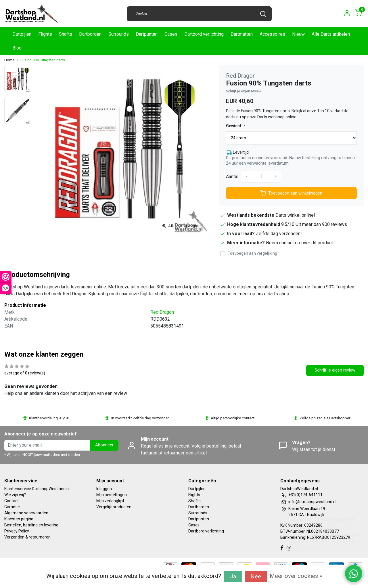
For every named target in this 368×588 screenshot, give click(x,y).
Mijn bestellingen (112, 495)
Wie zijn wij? (15, 495)
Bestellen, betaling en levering (31, 525)
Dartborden (90, 34)
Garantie (12, 507)
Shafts (66, 34)
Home (9, 60)
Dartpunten (147, 34)
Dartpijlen (22, 34)
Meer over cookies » (296, 576)
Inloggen (104, 489)
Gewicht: (235, 126)
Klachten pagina (19, 519)
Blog (17, 48)
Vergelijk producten (114, 507)
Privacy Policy (17, 531)
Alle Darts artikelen (331, 34)
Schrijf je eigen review (244, 91)
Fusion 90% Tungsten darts (43, 60)
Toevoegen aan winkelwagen (291, 193)
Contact (11, 501)
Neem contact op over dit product (299, 243)
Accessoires (272, 34)
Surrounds (119, 34)
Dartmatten (242, 34)
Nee (256, 576)
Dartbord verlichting (204, 34)
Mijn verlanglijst (110, 501)
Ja (233, 576)
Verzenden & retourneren (27, 537)
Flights (45, 34)
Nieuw (298, 34)
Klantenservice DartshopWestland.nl (37, 489)
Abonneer (104, 445)
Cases (171, 34)
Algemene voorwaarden (26, 513)
